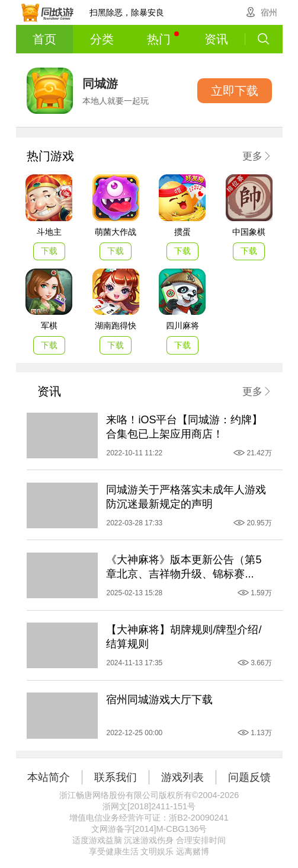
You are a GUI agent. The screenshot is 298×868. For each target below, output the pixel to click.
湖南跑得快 (116, 325)
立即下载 (235, 91)
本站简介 (49, 777)
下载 (49, 251)
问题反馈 (249, 777)
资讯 (216, 39)
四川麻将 (182, 325)
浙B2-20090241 (198, 818)
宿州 (269, 12)
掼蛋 (182, 232)
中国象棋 (249, 232)
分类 (102, 39)
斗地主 (49, 232)
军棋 (49, 325)
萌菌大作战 (116, 232)
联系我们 (116, 777)
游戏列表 (182, 777)
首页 (44, 39)
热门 (163, 39)
